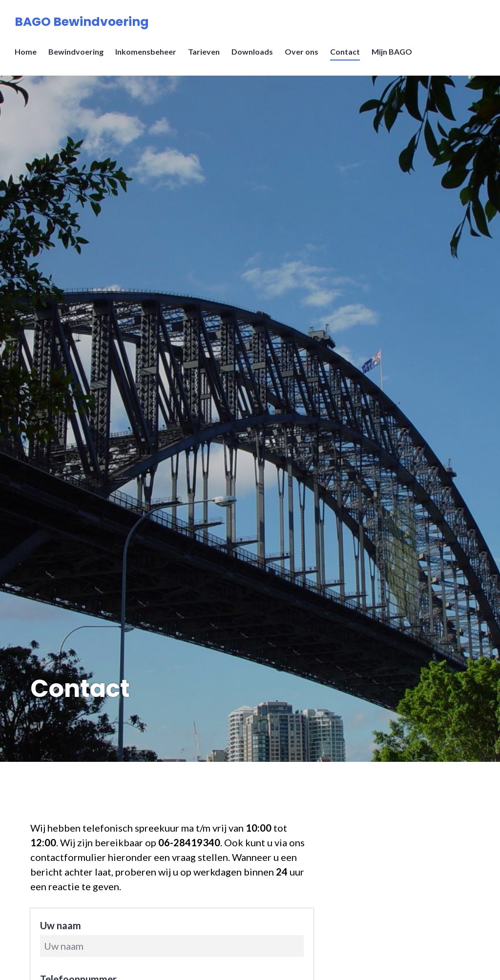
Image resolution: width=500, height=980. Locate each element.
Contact (345, 51)
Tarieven (204, 51)
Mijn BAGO (392, 51)
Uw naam (61, 925)
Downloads (252, 51)
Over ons (302, 51)
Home (26, 51)
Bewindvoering (76, 51)
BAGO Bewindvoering (82, 22)
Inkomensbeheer (146, 51)
